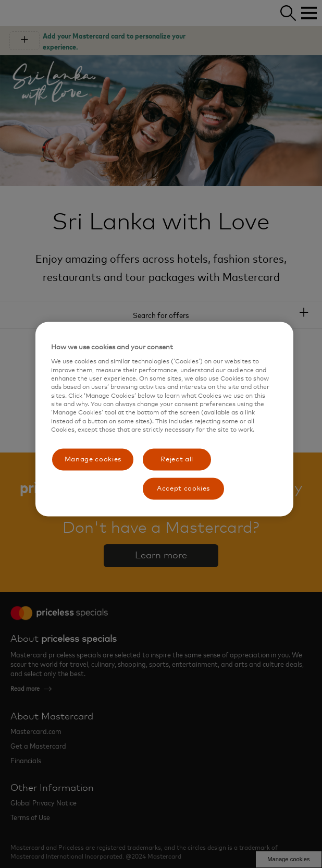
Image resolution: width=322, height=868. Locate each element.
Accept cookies (183, 488)
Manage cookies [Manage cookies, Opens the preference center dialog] (93, 459)
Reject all (177, 459)
